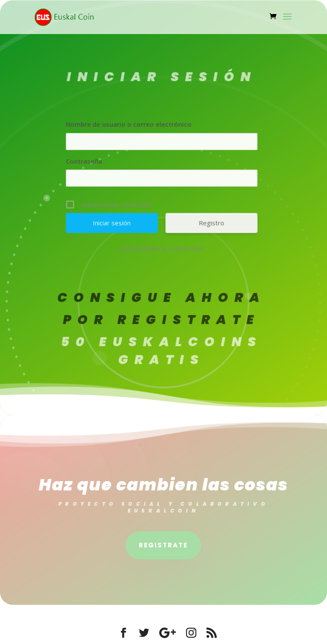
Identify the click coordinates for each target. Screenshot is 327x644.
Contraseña (73, 162)
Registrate (163, 545)
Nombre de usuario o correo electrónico (118, 125)
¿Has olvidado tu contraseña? (151, 250)
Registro (201, 225)
